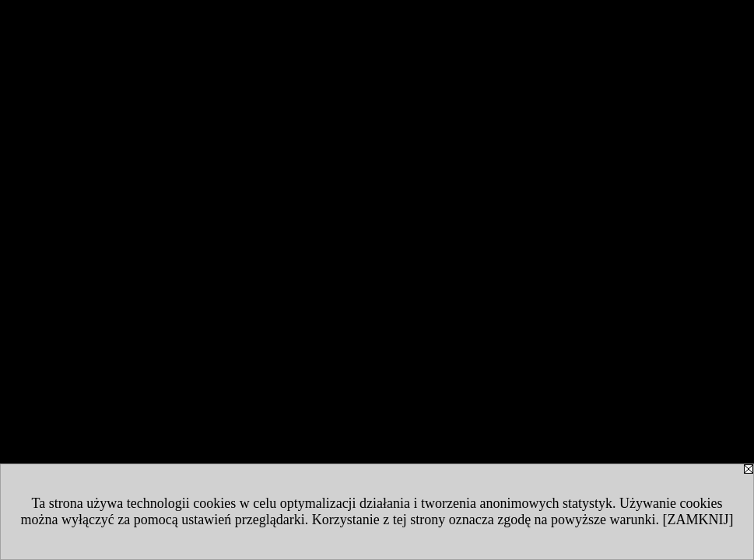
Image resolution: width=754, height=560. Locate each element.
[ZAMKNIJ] (698, 520)
